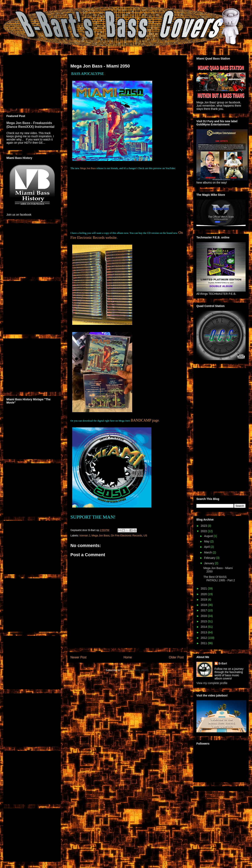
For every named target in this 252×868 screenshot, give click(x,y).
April (207, 547)
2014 (204, 627)
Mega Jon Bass (88, 168)
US (145, 535)
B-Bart (223, 663)
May (207, 541)
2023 (204, 526)
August (209, 536)
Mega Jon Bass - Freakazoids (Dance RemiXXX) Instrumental (30, 125)
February (210, 558)
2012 (204, 638)
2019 (204, 600)
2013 (204, 632)
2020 (204, 594)
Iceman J (85, 535)
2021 (204, 588)
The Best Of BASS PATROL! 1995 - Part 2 (219, 579)
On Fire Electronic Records (126, 535)
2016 (204, 616)
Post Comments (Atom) (135, 670)
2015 (204, 621)
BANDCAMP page (145, 420)
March (208, 552)
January (209, 563)
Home (128, 657)
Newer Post (78, 657)
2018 (204, 605)
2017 (204, 610)
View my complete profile (212, 683)
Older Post (176, 657)
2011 (204, 643)
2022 (204, 531)
